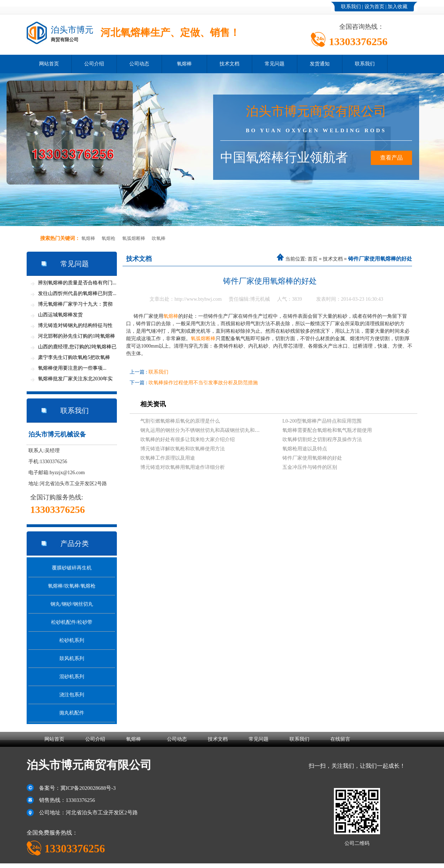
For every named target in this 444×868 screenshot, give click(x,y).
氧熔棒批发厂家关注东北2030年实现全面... (75, 380)
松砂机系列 (72, 640)
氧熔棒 (184, 64)
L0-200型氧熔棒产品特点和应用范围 (322, 421)
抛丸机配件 (72, 713)
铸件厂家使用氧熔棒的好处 (312, 458)
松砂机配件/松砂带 (72, 622)
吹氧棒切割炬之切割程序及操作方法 (322, 440)
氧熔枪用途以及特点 (305, 449)
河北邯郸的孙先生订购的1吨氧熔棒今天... (77, 337)
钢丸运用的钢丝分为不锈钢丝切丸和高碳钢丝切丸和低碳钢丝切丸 (212, 430)
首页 (313, 259)
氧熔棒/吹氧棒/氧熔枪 (72, 586)
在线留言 (340, 739)
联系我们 (351, 7)
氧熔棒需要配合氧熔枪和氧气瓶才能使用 (327, 430)
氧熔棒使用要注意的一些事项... (72, 368)
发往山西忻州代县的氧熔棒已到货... (77, 293)
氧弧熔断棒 (134, 238)
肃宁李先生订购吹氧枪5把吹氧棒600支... (74, 359)
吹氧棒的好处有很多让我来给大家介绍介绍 (188, 440)
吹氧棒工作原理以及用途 (168, 458)
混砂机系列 (72, 677)
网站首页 (49, 64)
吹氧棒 (159, 238)
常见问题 (275, 64)
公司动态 (139, 64)
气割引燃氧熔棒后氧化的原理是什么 (180, 421)
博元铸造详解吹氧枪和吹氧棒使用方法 (183, 449)
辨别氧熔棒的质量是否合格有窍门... (77, 283)
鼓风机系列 (72, 658)
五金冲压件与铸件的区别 (310, 467)
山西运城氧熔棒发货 (60, 315)
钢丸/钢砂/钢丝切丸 (72, 604)
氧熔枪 (109, 238)
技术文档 (229, 64)
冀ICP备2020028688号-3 (88, 788)
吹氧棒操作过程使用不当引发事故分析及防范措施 (203, 383)
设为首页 (374, 7)
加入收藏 (397, 7)
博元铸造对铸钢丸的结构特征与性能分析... (75, 327)
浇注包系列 (72, 695)
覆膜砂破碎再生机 (72, 568)
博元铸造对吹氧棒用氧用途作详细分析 (183, 467)
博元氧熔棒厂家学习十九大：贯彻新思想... (75, 306)
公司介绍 (94, 64)
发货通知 (320, 64)
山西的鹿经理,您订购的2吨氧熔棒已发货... (77, 348)
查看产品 (391, 158)
